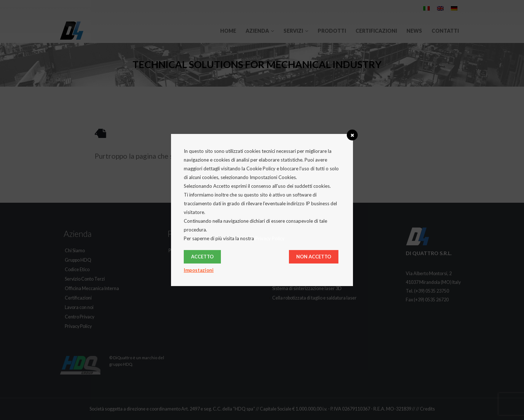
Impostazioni (199, 270)
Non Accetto (314, 257)
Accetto (202, 257)
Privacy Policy (270, 238)
